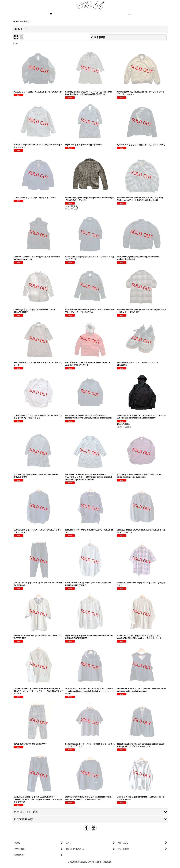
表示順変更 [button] (98, 37)
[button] (129, 14)
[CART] (51, 14)
